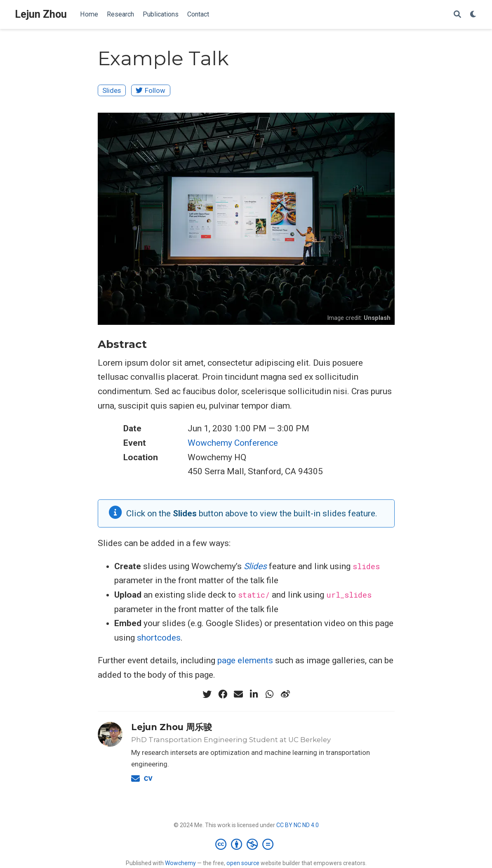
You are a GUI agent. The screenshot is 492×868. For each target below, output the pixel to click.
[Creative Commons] (246, 844)
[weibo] (285, 694)
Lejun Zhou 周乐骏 (172, 727)
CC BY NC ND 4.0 (298, 825)
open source (243, 863)
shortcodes (159, 638)
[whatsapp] (270, 694)
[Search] (457, 15)
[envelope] (238, 694)
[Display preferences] (473, 15)
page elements (245, 660)
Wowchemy (180, 863)
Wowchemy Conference (233, 443)
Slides (112, 90)
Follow (151, 90)
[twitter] (207, 694)
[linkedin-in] (254, 694)
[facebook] (223, 694)
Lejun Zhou (41, 14)
